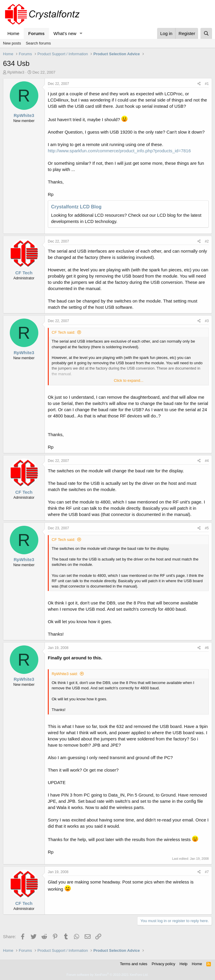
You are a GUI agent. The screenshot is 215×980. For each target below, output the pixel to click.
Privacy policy (163, 964)
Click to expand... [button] (129, 380)
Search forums (38, 43)
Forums (36, 33)
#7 (207, 872)
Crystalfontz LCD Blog (76, 207)
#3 (207, 321)
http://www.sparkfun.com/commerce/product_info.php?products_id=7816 (119, 151)
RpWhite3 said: (65, 674)
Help (184, 964)
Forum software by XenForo (107, 975)
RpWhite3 (16, 72)
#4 (207, 461)
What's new (65, 33)
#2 (207, 241)
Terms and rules (134, 964)
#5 (207, 528)
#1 (207, 84)
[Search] (206, 33)
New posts (12, 43)
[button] (81, 33)
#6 (207, 648)
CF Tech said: (63, 332)
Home (13, 33)
